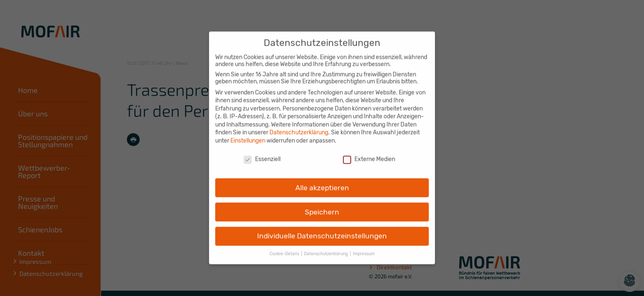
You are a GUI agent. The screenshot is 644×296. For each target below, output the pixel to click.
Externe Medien (369, 154)
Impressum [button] (364, 249)
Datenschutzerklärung (299, 127)
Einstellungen (248, 135)
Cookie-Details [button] (285, 249)
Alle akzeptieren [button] (322, 182)
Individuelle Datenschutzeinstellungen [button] (322, 231)
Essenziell (262, 154)
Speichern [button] (322, 206)
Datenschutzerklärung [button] (327, 249)
